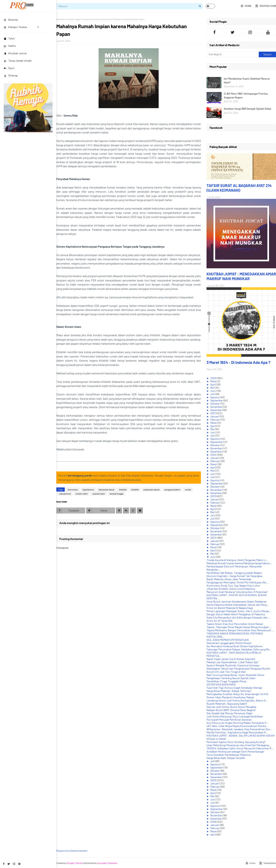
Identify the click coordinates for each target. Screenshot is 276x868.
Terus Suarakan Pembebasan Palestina (229, 755)
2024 (214, 538)
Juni (213, 391)
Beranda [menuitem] (11, 20)
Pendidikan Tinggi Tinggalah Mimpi (227, 681)
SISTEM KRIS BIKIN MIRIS (221, 684)
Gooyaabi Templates (107, 863)
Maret (214, 381)
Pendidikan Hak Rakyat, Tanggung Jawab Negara (234, 573)
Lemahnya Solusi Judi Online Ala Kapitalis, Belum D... (237, 700)
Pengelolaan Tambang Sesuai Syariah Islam (231, 678)
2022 (214, 455)
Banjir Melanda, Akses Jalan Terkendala (229, 579)
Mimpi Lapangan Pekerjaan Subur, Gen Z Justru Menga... (239, 611)
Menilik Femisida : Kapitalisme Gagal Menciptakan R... (237, 732)
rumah (188, 489)
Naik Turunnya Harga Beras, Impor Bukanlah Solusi (235, 675)
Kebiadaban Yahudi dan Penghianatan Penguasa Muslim (238, 669)
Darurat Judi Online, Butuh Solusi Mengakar (232, 707)
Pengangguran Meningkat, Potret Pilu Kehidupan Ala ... (238, 582)
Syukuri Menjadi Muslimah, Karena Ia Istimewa (233, 665)
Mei (213, 388)
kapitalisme (88, 489)
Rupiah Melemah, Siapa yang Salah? (227, 704)
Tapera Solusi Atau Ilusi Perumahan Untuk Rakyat (235, 624)
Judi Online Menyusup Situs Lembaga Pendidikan (235, 716)
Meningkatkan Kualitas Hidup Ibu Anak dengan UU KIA (237, 694)
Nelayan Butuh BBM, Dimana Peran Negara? (231, 710)
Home (246, 6)
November (216, 407)
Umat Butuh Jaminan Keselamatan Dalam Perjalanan (237, 601)
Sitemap (11, 75)
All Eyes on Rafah (216, 739)
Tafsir (9, 38)
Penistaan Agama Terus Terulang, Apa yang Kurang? (236, 742)
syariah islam (99, 494)
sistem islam (82, 494)
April (213, 384)
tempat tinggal (74, 19)
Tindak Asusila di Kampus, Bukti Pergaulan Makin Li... (237, 560)
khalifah (123, 489)
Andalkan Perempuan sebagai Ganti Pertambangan (235, 751)
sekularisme (65, 494)
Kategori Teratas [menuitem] (15, 27)
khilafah (135, 489)
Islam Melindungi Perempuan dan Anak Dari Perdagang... (239, 745)
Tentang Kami (266, 6)
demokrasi (73, 489)
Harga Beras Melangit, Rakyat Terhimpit (229, 691)
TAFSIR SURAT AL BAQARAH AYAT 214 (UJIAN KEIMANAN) (239, 188)
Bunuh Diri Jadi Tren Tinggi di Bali (226, 672)
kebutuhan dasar (106, 489)
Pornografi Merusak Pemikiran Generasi (229, 720)
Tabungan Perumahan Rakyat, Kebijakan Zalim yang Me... (239, 649)
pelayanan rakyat (152, 489)
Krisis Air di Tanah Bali (220, 621)
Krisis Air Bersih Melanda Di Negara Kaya (230, 608)
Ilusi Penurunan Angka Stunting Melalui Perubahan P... (238, 723)
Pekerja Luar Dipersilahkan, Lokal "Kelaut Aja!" (233, 662)
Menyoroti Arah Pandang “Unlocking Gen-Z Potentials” (237, 592)
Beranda (60, 19)
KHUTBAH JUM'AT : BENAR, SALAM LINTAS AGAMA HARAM (241, 736)
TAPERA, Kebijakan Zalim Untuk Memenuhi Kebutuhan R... (240, 748)
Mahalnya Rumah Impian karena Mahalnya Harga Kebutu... (239, 563)
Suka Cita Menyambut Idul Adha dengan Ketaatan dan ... (238, 617)
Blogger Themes (75, 863)
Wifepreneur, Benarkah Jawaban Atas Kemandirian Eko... (239, 729)
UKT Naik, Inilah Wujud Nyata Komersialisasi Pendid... (237, 726)
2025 (213, 780)
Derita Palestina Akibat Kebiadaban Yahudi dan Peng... (238, 605)
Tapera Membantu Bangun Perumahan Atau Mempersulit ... (240, 630)
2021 (213, 413)
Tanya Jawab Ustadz (18, 61)
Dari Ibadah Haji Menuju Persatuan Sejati (230, 713)
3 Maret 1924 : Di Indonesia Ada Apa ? (238, 362)
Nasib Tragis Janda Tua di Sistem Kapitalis (231, 659)
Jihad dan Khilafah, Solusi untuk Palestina (231, 589)
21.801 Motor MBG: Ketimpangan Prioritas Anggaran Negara (246, 96)
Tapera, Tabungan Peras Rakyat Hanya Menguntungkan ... (239, 627)
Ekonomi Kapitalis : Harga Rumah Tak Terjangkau (235, 576)
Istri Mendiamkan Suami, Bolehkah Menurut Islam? (247, 81)
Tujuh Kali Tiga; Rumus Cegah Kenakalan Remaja (234, 688)
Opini (9, 68)
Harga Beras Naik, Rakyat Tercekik (226, 758)
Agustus (215, 397)
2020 (214, 378)
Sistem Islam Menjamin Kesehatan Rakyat (230, 697)
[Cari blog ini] (233, 54)
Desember (216, 410)
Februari (215, 420)
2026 (213, 822)
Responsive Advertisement (72, 851)
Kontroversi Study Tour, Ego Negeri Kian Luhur (233, 586)
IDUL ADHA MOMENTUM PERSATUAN (228, 640)
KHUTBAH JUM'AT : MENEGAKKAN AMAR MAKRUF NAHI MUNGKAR (241, 276)
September (217, 400)
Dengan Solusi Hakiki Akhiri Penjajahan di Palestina (236, 614)
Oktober (215, 404)
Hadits (10, 46)
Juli (213, 394)
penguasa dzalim (172, 489)
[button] (210, 6)
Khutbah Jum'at (15, 53)
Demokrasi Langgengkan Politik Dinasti (229, 643)
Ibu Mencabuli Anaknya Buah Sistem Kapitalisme (234, 646)
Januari (215, 416)
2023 (213, 496)
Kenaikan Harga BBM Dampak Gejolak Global (247, 109)
